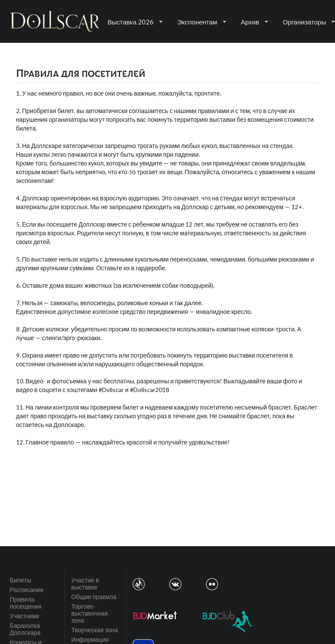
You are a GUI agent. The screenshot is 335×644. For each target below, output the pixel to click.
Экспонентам (202, 22)
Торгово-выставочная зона (89, 613)
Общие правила (94, 597)
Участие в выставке (85, 584)
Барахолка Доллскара (25, 629)
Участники (25, 616)
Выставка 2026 (135, 22)
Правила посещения (26, 603)
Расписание (27, 590)
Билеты (21, 580)
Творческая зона (94, 630)
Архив (254, 22)
